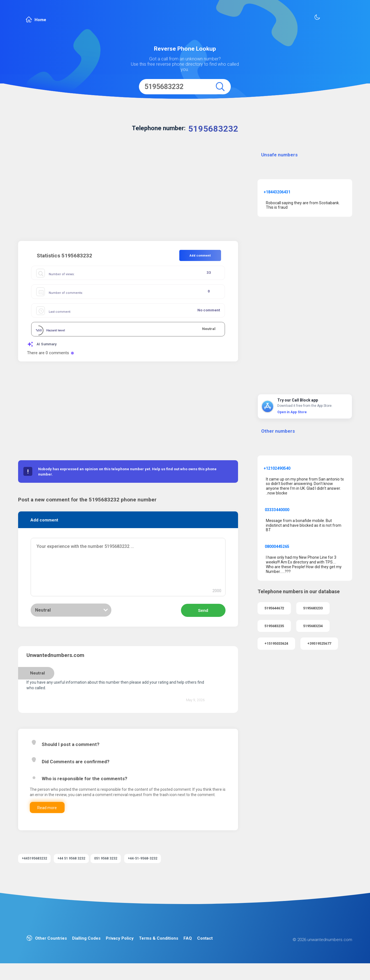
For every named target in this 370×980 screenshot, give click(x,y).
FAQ (188, 949)
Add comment (200, 256)
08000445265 (277, 546)
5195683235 (274, 626)
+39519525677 (319, 643)
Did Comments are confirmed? (76, 772)
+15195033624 (276, 643)
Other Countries (47, 949)
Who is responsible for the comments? (84, 789)
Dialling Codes (86, 949)
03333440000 (277, 510)
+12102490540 (277, 468)
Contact (205, 949)
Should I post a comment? (71, 755)
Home (36, 20)
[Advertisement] (128, 194)
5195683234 (313, 626)
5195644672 (274, 608)
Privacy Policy (120, 949)
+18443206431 (277, 192)
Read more (59, 823)
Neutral (43, 620)
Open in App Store (292, 412)
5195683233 (313, 608)
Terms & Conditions (159, 949)
